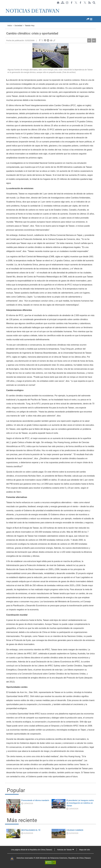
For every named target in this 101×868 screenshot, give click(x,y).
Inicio (10, 25)
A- (89, 40)
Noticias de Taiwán (66, 850)
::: (6, 7)
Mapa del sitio (85, 850)
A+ (94, 40)
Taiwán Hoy (30, 25)
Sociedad (18, 25)
